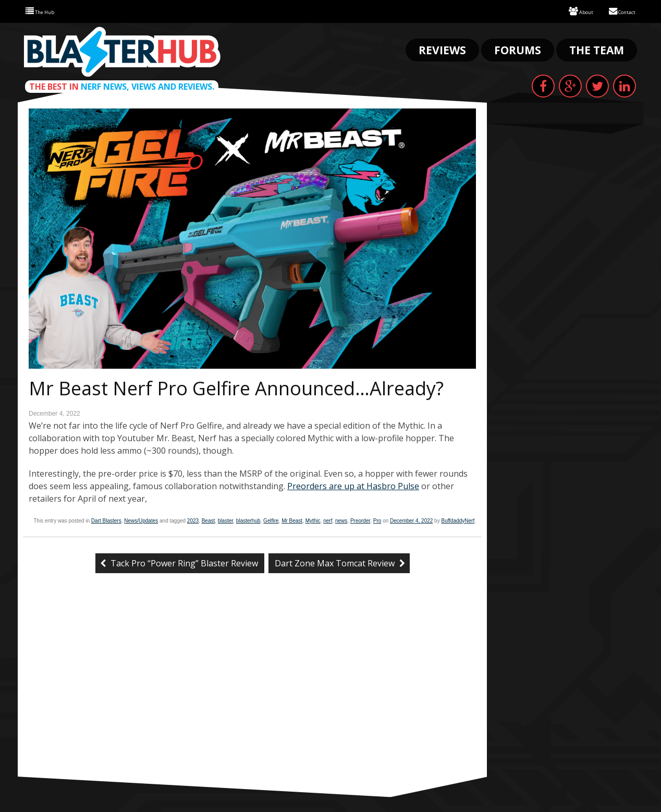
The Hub (45, 11)
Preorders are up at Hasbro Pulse (353, 485)
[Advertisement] (252, 697)
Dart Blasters (106, 520)
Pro (377, 520)
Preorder (360, 520)
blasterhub (248, 520)
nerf (328, 520)
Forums (518, 49)
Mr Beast (292, 520)
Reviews (442, 49)
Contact (617, 11)
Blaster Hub (122, 51)
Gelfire (271, 520)
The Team (597, 49)
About (569, 11)
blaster (225, 520)
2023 (193, 520)
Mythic (313, 520)
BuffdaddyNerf (458, 520)
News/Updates (141, 520)
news (341, 520)
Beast (209, 520)
